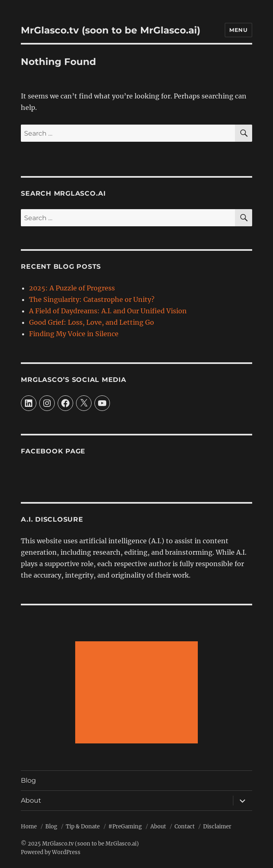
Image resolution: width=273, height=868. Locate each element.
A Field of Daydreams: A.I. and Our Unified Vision (108, 311)
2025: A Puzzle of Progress (72, 288)
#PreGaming (125, 827)
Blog (28, 780)
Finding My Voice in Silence (74, 334)
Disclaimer (217, 827)
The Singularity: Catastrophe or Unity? (92, 299)
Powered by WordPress (51, 852)
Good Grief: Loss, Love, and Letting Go (92, 322)
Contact (185, 827)
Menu (238, 30)
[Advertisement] (138, 693)
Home (29, 827)
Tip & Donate (83, 827)
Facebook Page (53, 451)
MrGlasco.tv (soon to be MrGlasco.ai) (111, 30)
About (31, 800)
